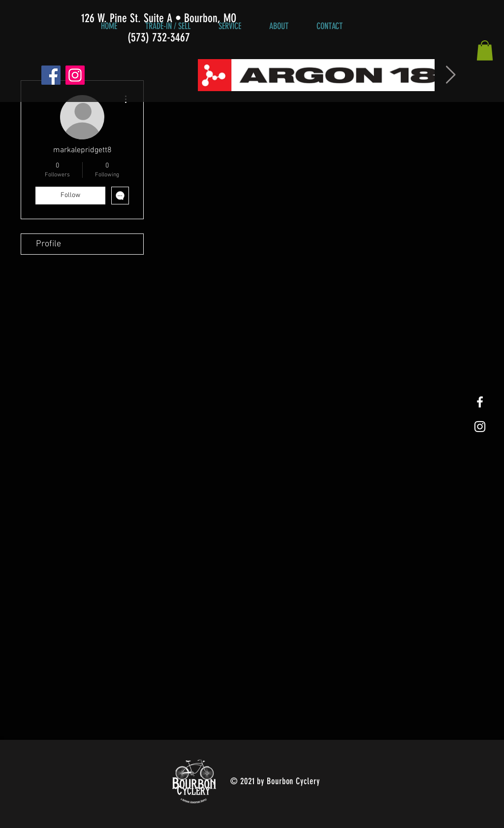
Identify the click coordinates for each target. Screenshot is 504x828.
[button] (485, 50)
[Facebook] (51, 75)
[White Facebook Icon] (480, 402)
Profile (48, 244)
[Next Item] (451, 75)
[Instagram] (75, 75)
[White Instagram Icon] (480, 427)
